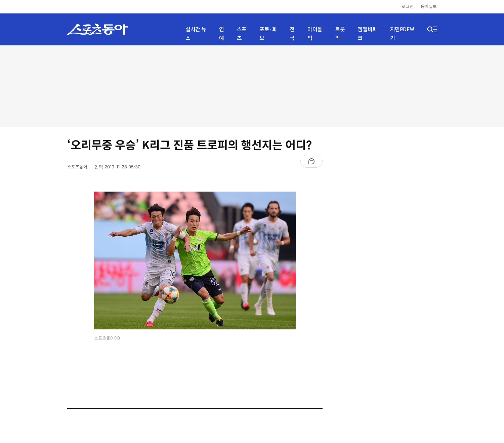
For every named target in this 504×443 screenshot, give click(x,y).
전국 (292, 34)
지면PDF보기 (402, 34)
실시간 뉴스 (196, 34)
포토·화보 (268, 34)
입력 (117, 167)
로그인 (408, 7)
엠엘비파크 (367, 34)
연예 (222, 34)
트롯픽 (340, 34)
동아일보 (429, 7)
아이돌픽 (315, 34)
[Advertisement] (252, 86)
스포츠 (242, 34)
